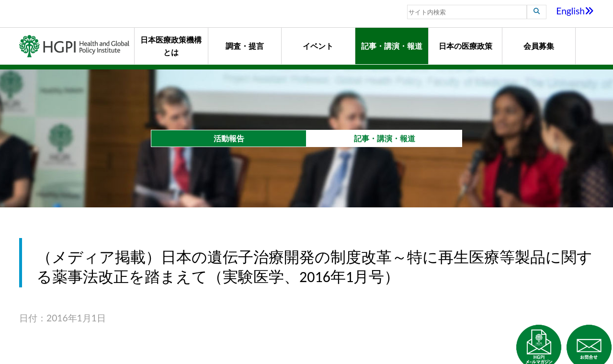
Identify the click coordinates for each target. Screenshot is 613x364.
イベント (318, 46)
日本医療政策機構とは (171, 46)
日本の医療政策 (465, 46)
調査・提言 (245, 46)
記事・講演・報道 (392, 46)
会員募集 (539, 46)
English (575, 11)
